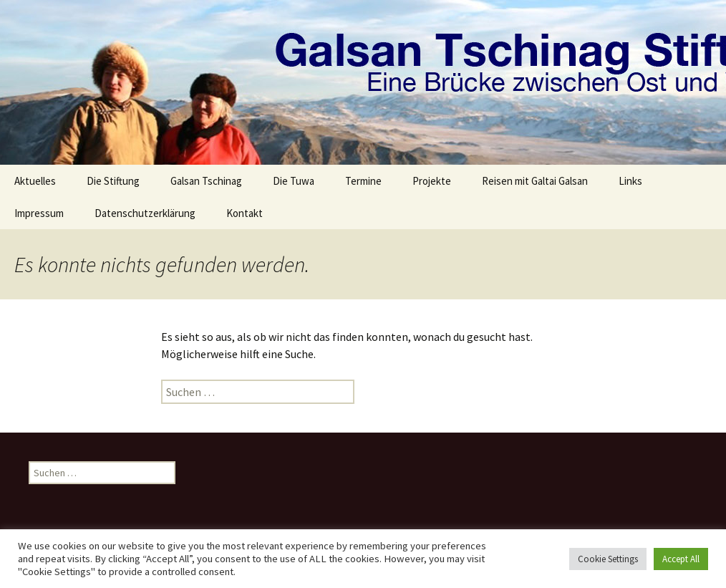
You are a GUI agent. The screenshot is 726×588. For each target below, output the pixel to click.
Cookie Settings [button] (608, 559)
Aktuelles (35, 181)
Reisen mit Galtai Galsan (535, 181)
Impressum (39, 213)
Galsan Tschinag (206, 181)
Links (630, 181)
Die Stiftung (113, 181)
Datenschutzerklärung (145, 213)
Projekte (432, 181)
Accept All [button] (681, 559)
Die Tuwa (294, 181)
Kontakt (245, 213)
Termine (363, 181)
